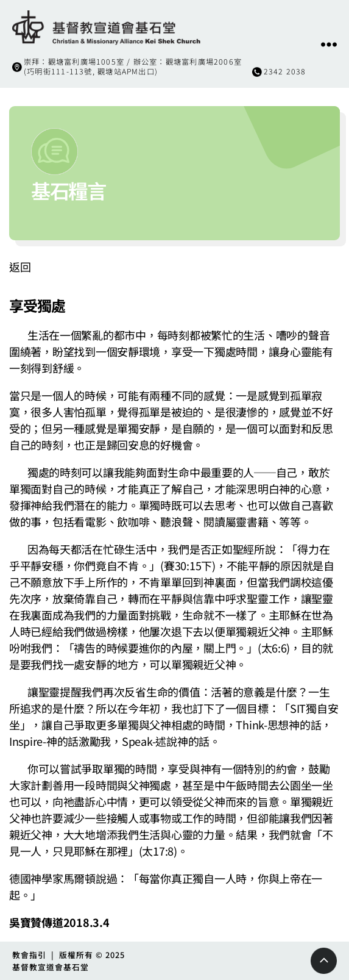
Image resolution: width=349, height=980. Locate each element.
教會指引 (29, 955)
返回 (20, 266)
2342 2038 (285, 71)
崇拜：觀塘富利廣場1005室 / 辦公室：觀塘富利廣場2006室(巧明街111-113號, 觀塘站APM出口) (133, 66)
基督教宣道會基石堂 (51, 967)
